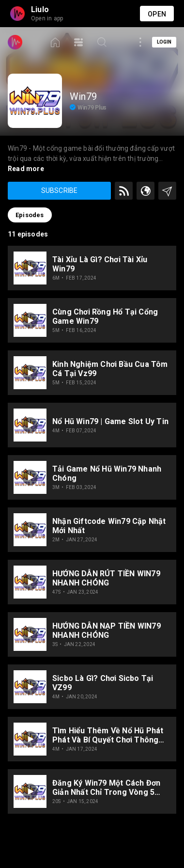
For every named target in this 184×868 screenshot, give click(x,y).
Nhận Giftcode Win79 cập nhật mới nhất (109, 526)
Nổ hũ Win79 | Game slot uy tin (110, 421)
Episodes (30, 215)
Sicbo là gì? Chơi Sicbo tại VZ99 (103, 683)
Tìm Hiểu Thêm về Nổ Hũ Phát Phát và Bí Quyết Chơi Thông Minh (108, 735)
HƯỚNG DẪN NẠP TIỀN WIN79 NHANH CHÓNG (107, 631)
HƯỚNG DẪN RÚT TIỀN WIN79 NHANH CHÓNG (106, 578)
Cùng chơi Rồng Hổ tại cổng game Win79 (105, 316)
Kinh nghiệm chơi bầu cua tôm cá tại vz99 (110, 369)
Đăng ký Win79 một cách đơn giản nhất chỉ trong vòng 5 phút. (106, 788)
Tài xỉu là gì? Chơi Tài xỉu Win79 (100, 264)
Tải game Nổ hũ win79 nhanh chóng (107, 473)
